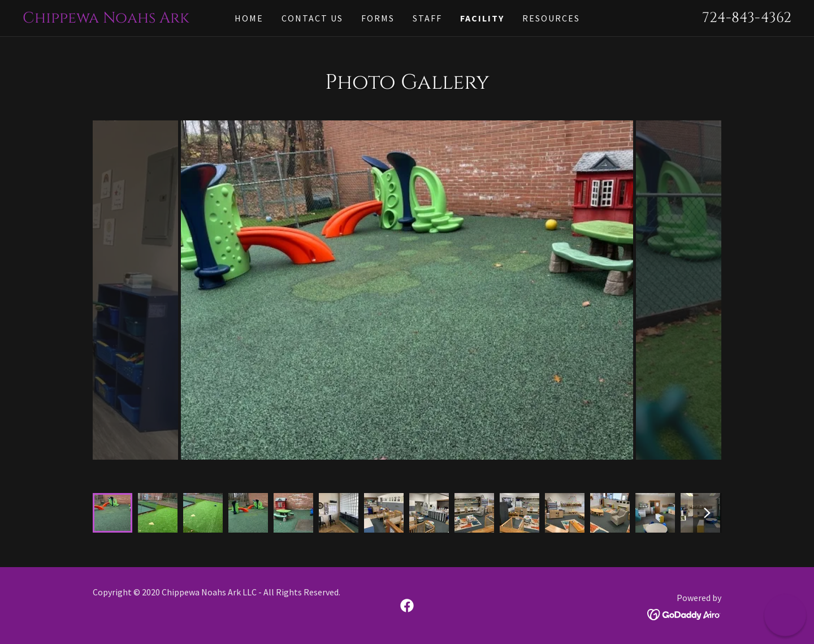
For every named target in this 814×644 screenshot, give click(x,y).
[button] (785, 615)
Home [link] (249, 18)
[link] (119, 19)
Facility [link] (482, 18)
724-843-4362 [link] (747, 18)
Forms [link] (378, 18)
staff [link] (427, 18)
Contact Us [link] (312, 18)
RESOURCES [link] (551, 18)
